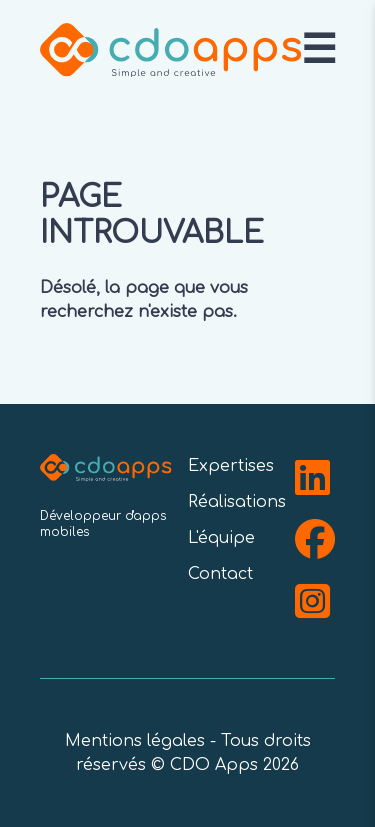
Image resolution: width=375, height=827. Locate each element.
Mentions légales (135, 741)
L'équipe (221, 538)
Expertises (231, 466)
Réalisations (237, 502)
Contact (220, 574)
